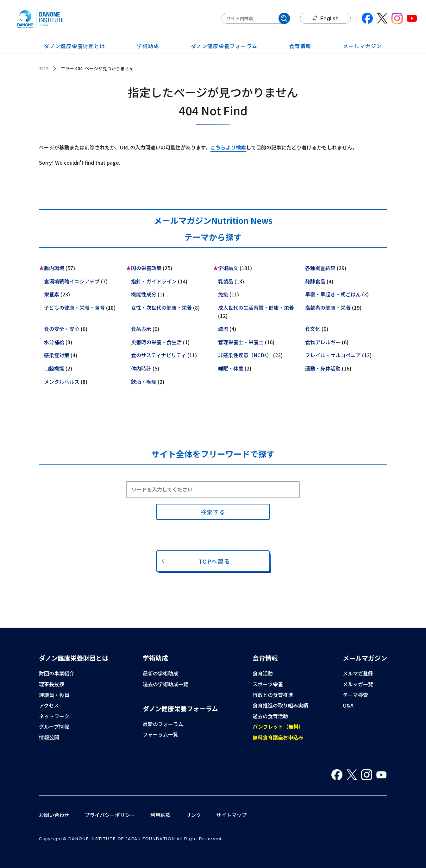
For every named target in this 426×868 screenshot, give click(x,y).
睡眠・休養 (231, 368)
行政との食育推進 (273, 695)
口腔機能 (54, 368)
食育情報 (300, 46)
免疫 (223, 294)
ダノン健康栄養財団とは (75, 46)
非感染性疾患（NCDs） (245, 355)
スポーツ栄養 (268, 684)
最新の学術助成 (160, 673)
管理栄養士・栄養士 (241, 342)
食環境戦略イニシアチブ (72, 281)
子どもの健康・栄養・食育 (74, 307)
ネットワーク (54, 716)
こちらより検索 (228, 147)
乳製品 (226, 281)
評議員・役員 (54, 695)
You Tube (412, 18)
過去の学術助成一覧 (166, 684)
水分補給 (54, 342)
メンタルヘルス (62, 382)
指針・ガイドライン (154, 281)
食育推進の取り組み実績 (280, 705)
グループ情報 (54, 726)
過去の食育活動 (270, 716)
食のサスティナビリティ (159, 355)
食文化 (313, 329)
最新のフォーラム (163, 724)
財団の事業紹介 (57, 673)
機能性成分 (144, 294)
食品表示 (141, 329)
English (329, 19)
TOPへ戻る (215, 561)
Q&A (348, 705)
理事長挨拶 (52, 684)
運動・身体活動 (323, 368)
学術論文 (228, 268)
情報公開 (49, 737)
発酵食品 (315, 281)
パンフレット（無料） (278, 726)
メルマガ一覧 (358, 684)
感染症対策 (57, 355)
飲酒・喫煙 (144, 382)
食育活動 (263, 673)
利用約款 (160, 815)
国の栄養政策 (146, 268)
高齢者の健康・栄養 (328, 307)
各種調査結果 (320, 268)
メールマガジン (363, 46)
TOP (44, 68)
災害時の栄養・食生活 (156, 342)
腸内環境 (54, 268)
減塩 (223, 329)
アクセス (49, 705)
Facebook (367, 18)
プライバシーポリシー (110, 815)
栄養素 (52, 294)
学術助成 (148, 46)
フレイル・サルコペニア (333, 355)
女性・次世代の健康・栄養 (161, 307)
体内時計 (141, 368)
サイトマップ (231, 815)
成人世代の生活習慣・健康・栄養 (256, 307)
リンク (193, 815)
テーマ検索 (355, 695)
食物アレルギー (323, 342)
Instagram (397, 18)
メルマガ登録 (358, 673)
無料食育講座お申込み (278, 737)
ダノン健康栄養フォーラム (224, 46)
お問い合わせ (54, 815)
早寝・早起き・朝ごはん (333, 294)
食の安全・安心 (62, 329)
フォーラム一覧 (160, 734)
